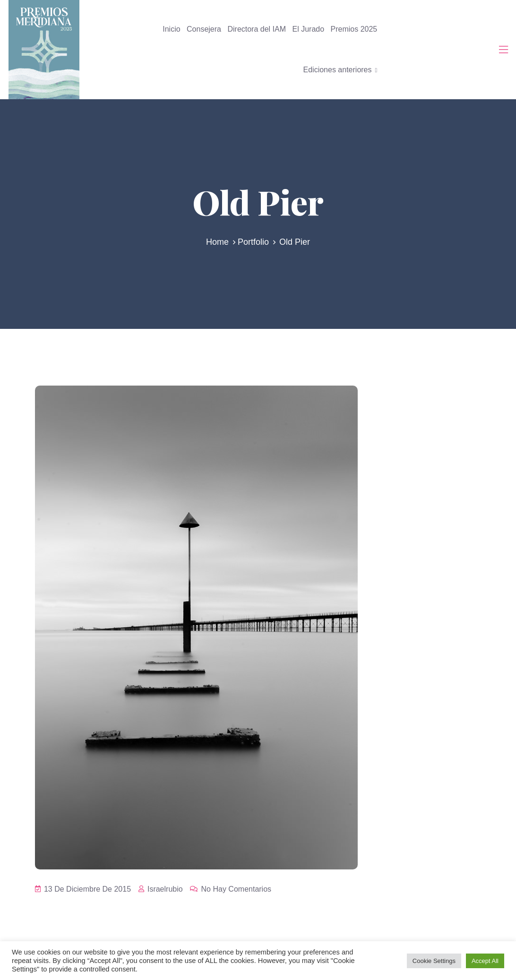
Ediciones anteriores (338, 70)
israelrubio (161, 889)
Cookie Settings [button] (434, 961)
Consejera (204, 29)
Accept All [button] (485, 961)
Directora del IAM (257, 29)
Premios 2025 (354, 29)
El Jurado (308, 29)
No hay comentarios (231, 889)
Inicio (171, 29)
